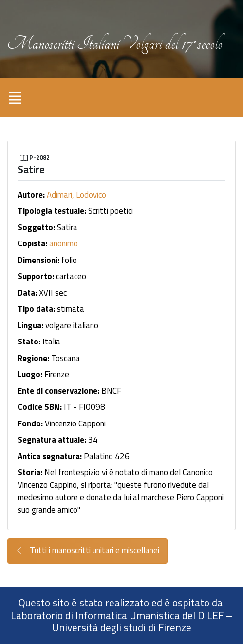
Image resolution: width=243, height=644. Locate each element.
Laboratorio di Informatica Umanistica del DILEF (117, 615)
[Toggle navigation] (15, 98)
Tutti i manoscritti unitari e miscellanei (87, 551)
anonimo (64, 243)
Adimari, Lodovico (76, 195)
